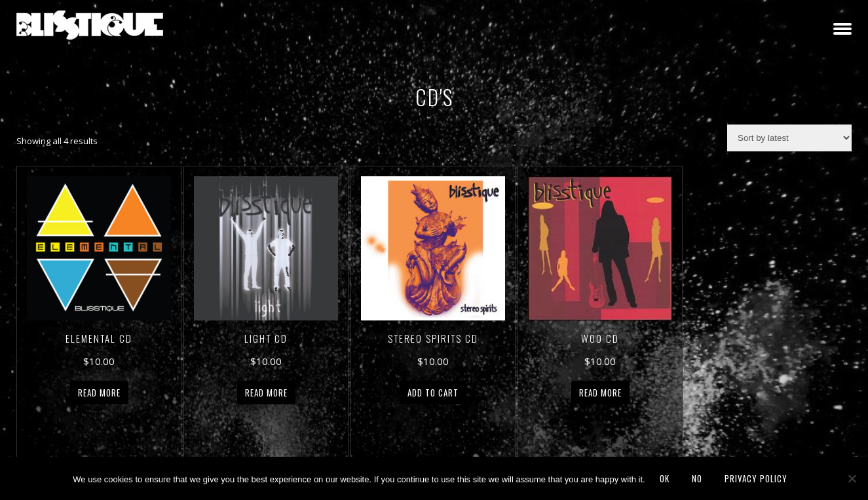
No (697, 478)
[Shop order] (789, 138)
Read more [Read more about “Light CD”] (266, 393)
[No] (852, 478)
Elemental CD (99, 338)
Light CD (266, 338)
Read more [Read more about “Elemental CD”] (99, 393)
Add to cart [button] (433, 393)
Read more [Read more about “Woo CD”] (600, 393)
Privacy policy (756, 478)
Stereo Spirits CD (433, 338)
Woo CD (600, 338)
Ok (665, 478)
